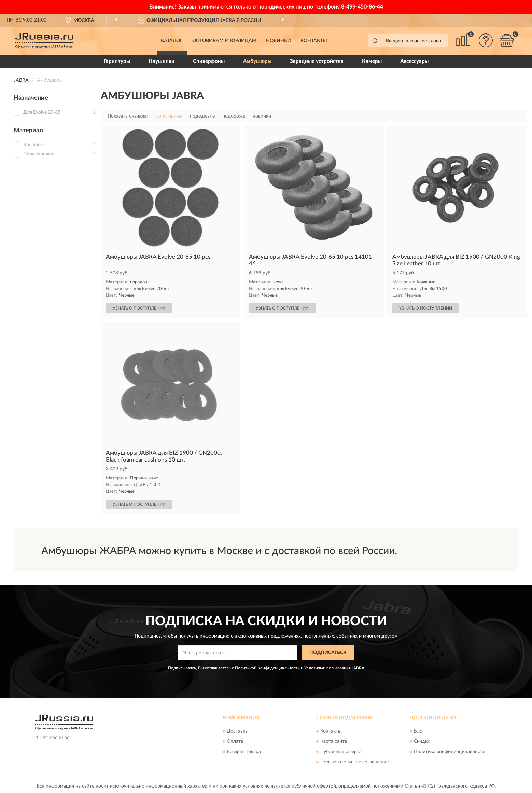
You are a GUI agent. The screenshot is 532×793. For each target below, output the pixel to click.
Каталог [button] (172, 41)
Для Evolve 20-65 (42, 112)
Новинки (278, 41)
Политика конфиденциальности (450, 752)
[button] (486, 40)
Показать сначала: (128, 116)
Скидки (422, 741)
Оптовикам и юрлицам (224, 41)
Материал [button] (28, 131)
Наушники (162, 61)
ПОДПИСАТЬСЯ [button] (328, 653)
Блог (419, 731)
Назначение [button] (31, 98)
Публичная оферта (341, 752)
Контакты (314, 41)
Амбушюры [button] (257, 61)
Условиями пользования (327, 668)
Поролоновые (39, 154)
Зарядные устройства (317, 61)
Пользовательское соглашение (354, 762)
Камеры (372, 61)
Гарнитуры (117, 61)
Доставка (237, 731)
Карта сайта (334, 741)
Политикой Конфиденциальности (267, 668)
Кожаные (33, 145)
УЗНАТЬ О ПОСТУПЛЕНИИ (139, 308)
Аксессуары (414, 61)
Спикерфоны (209, 61)
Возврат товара (244, 752)
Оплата (235, 741)
